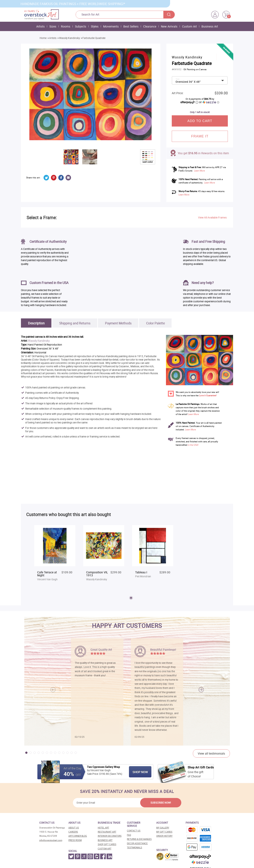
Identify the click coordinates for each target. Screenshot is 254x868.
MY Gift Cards (164, 832)
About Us (74, 828)
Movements (111, 26)
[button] (201, 690)
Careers (73, 832)
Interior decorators (110, 836)
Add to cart (200, 121)
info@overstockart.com (51, 840)
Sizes (53, 26)
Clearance (150, 26)
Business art (105, 840)
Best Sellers (131, 26)
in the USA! (193, 445)
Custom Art (189, 26)
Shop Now (140, 772)
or (209, 102)
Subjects (81, 26)
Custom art (105, 849)
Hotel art (103, 828)
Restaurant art (107, 832)
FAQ (129, 835)
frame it (200, 136)
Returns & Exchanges (139, 839)
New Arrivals (169, 26)
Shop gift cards (107, 844)
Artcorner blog (78, 836)
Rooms (66, 26)
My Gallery (163, 828)
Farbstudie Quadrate (94, 38)
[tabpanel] (55, 555)
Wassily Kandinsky (69, 38)
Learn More (199, 171)
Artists (40, 26)
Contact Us (134, 831)
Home (43, 38)
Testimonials (134, 848)
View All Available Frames (212, 218)
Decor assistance (137, 843)
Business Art (210, 26)
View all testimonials (211, 753)
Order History (164, 836)
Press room (75, 840)
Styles (95, 26)
